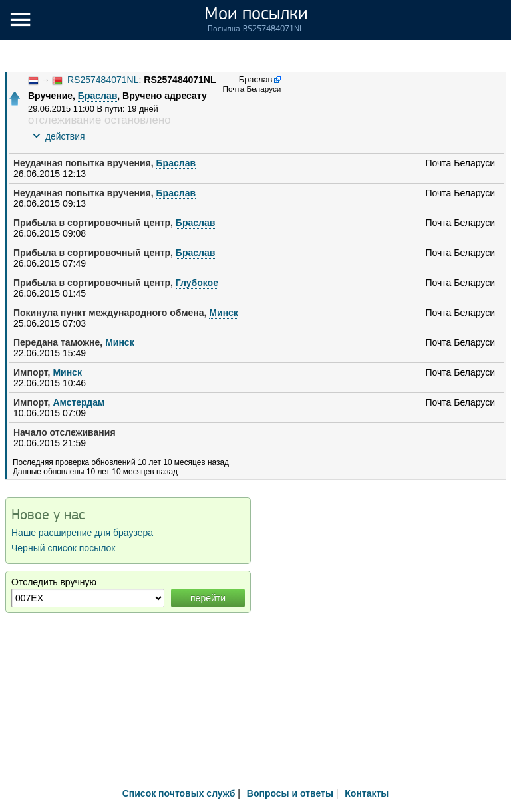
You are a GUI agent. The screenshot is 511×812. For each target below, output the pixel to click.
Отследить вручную (54, 582)
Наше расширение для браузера (82, 533)
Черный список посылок (63, 548)
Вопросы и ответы (290, 793)
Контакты (367, 793)
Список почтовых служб (179, 793)
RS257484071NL (103, 80)
